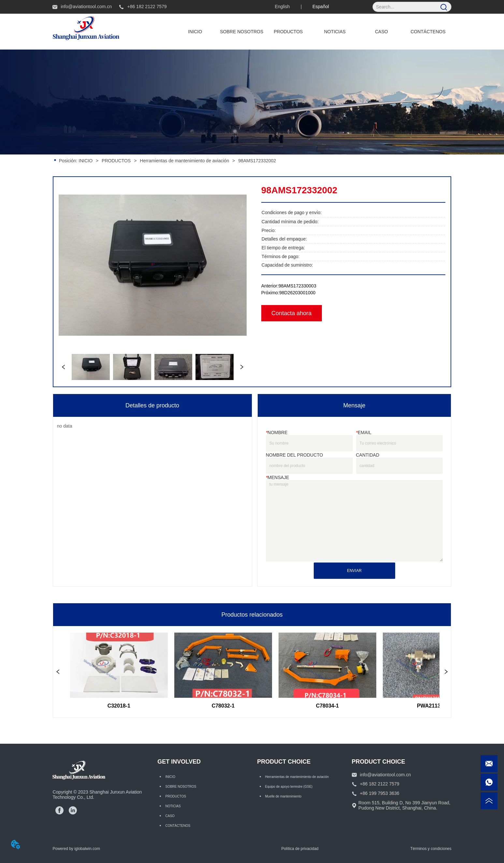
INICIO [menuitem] (195, 32)
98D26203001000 (297, 293)
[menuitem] (288, 32)
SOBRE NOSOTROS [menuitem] (242, 32)
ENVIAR (354, 571)
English (282, 7)
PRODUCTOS (116, 161)
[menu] (311, 32)
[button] (288, 32)
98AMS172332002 (256, 161)
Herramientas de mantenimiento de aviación (184, 161)
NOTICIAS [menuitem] (335, 32)
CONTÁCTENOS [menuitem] (428, 32)
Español (321, 7)
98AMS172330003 (297, 286)
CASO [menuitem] (382, 32)
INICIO (86, 161)
